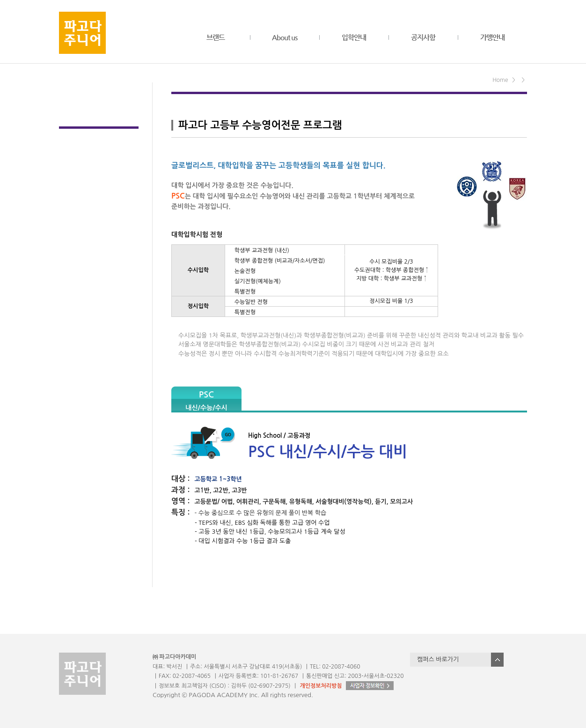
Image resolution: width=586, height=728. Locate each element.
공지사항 (423, 37)
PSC (206, 401)
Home (500, 80)
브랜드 (216, 37)
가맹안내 (492, 37)
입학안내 (354, 37)
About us (285, 37)
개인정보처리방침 (321, 686)
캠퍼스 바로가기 (438, 659)
